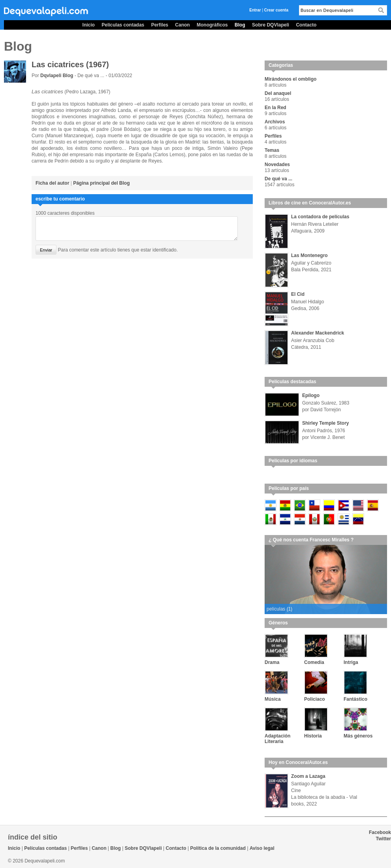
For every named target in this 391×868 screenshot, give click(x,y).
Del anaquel (278, 93)
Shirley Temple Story (325, 423)
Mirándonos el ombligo (290, 79)
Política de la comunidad (218, 848)
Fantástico (355, 699)
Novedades (277, 165)
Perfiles (160, 25)
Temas (272, 150)
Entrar (255, 10)
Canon (182, 25)
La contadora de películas (320, 217)
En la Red (275, 108)
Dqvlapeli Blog (57, 76)
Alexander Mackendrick (318, 333)
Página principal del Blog (101, 183)
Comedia (314, 662)
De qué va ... (278, 179)
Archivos (275, 122)
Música (273, 699)
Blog (240, 25)
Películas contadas (123, 25)
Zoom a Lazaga (308, 776)
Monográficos (212, 25)
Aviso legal (262, 848)
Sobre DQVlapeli (271, 25)
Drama (272, 662)
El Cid (298, 294)
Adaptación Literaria (277, 739)
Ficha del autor (52, 183)
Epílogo (311, 395)
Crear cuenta (276, 10)
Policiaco (315, 699)
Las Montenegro (309, 255)
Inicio (89, 25)
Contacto (306, 25)
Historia (313, 736)
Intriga (351, 662)
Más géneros (358, 736)
